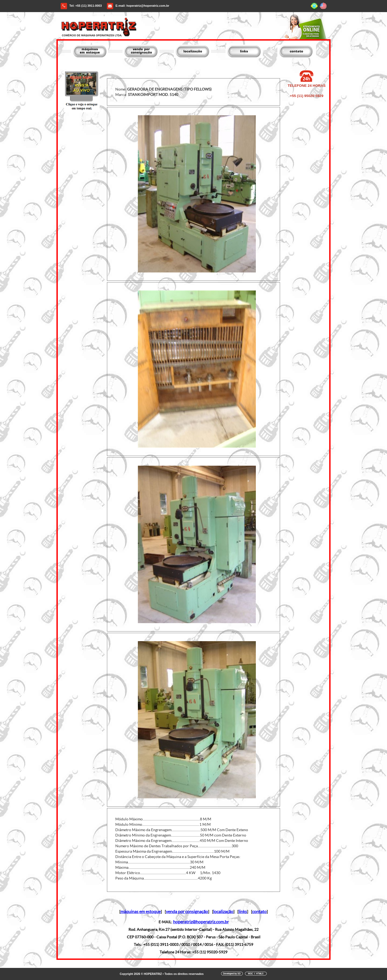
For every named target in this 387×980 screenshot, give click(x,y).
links (243, 912)
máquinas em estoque (141, 912)
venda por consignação (187, 912)
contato (259, 912)
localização (223, 912)
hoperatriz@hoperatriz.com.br (148, 6)
